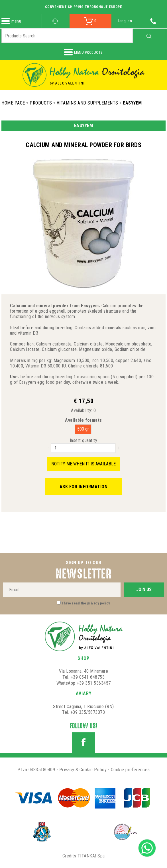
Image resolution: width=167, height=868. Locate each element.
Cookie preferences (130, 769)
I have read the (86, 603)
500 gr (83, 429)
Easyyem (132, 103)
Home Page (13, 103)
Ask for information (84, 487)
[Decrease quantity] (49, 448)
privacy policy (99, 603)
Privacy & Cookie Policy (83, 769)
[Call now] (153, 21)
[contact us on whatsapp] (147, 848)
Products (41, 103)
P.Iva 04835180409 (36, 769)
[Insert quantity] (83, 448)
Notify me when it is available (83, 464)
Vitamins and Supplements (87, 103)
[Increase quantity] (118, 448)
